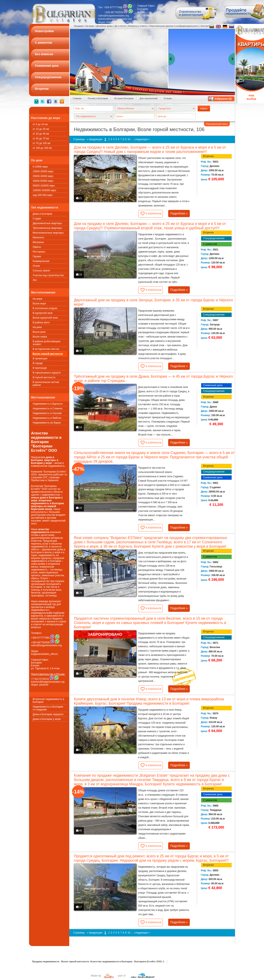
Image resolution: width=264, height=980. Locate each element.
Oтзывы (168, 98)
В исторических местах (46, 349)
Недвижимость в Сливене (48, 409)
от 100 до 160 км (42, 148)
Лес (35, 280)
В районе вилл (41, 322)
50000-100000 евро (44, 186)
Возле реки (39, 332)
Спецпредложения (214, 238)
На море (38, 299)
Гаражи (37, 256)
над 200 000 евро (43, 195)
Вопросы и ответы (138, 26)
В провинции (40, 358)
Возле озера (40, 337)
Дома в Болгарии (43, 214)
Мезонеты (39, 237)
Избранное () (223, 99)
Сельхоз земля (41, 271)
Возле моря (39, 304)
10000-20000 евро (43, 171)
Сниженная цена (213, 385)
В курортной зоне (43, 313)
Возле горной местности (48, 354)
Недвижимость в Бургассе (48, 404)
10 (129, 139)
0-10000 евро (40, 167)
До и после (120, 26)
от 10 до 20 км (41, 129)
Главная (77, 98)
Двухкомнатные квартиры (47, 223)
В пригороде (40, 368)
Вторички (208, 156)
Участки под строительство (48, 275)
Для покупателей (149, 98)
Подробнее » (179, 213)
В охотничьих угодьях (45, 308)
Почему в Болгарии (98, 98)
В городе (38, 363)
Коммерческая (41, 261)
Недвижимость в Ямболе (47, 418)
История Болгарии (124, 98)
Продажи (79, 26)
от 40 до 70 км (41, 139)
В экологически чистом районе (46, 384)
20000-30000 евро (43, 176)
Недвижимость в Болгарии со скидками (48, 708)
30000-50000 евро (43, 181)
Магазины (38, 242)
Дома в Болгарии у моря (47, 719)
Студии (37, 219)
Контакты (206, 26)
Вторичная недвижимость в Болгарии (49, 701)
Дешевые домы (104, 26)
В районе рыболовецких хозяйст (47, 343)
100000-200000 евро (45, 190)
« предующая (95, 139)
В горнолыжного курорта (47, 373)
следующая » (142, 139)
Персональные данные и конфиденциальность (174, 26)
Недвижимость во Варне (47, 423)
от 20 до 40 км (41, 134)
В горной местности (44, 377)
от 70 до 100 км (42, 143)
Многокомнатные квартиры (48, 233)
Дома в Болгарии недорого (48, 714)
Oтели (36, 266)
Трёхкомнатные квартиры (47, 228)
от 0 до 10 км (40, 124)
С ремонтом (210, 244)
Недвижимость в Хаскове (47, 413)
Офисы (37, 247)
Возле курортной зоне (45, 318)
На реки (37, 327)
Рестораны (39, 252)
